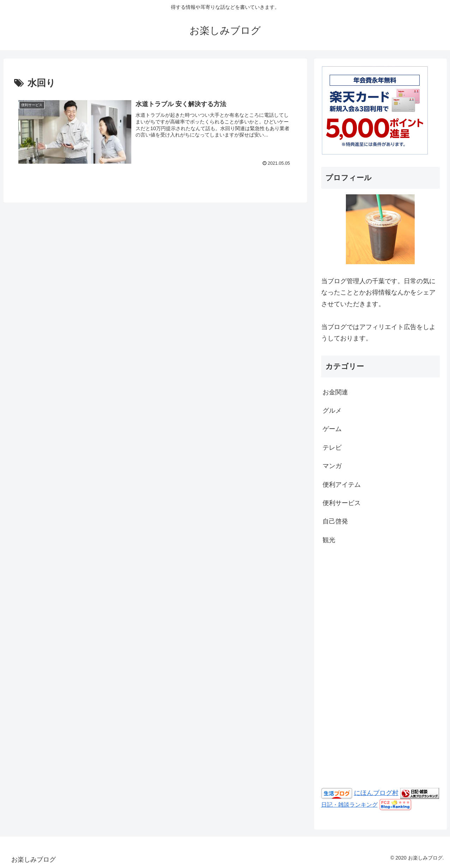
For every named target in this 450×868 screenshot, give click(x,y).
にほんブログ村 (376, 793)
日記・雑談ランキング (349, 805)
